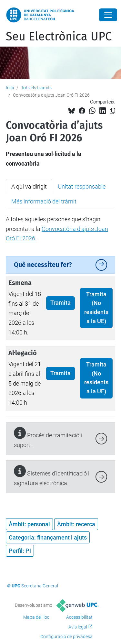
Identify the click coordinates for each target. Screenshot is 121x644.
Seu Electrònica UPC (59, 37)
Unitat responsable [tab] (82, 186)
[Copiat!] (112, 111)
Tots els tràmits (36, 88)
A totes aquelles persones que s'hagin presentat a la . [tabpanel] (57, 229)
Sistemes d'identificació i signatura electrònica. (52, 476)
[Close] (108, 15)
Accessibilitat (79, 617)
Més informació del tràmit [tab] (44, 201)
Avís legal (78, 627)
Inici (10, 88)
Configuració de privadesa (66, 637)
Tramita (60, 303)
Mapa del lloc (36, 617)
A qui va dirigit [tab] (29, 186)
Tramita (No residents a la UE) (96, 308)
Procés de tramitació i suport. (48, 438)
